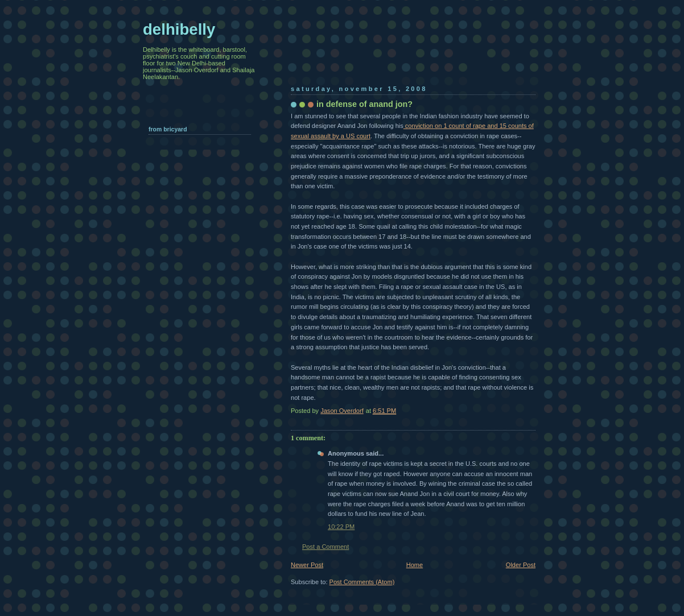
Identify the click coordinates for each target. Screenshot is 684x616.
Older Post (521, 565)
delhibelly (179, 29)
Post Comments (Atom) (362, 582)
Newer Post (307, 565)
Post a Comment (325, 547)
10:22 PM (341, 527)
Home (415, 565)
